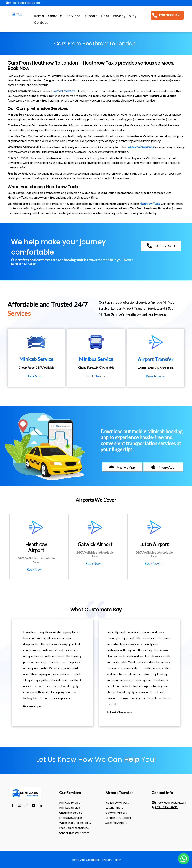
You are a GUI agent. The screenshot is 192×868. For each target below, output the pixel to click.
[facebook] (12, 806)
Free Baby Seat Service (74, 828)
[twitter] (19, 806)
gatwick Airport (116, 812)
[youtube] (33, 806)
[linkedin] (40, 806)
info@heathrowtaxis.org (23, 3)
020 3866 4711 (166, 807)
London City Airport (118, 818)
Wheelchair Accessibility (75, 823)
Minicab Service (70, 802)
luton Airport (114, 807)
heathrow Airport (117, 802)
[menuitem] (39, 17)
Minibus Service (70, 807)
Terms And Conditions (86, 859)
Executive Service (70, 818)
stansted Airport (116, 823)
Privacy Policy (111, 859)
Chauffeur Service (71, 812)
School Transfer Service (74, 833)
